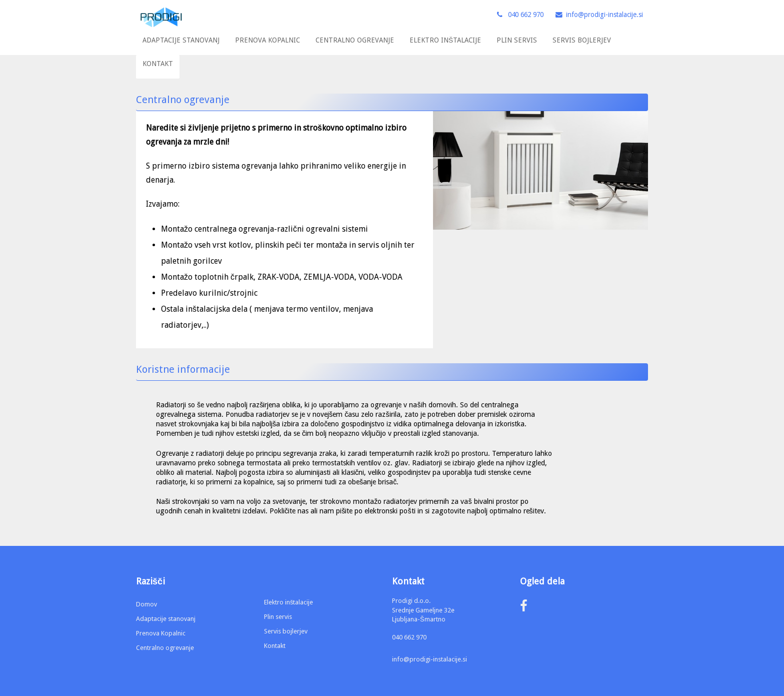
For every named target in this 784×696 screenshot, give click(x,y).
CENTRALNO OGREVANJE (355, 40)
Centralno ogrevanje (165, 648)
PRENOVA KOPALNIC (267, 40)
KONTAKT (158, 64)
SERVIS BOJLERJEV (582, 40)
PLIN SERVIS (517, 40)
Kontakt (275, 646)
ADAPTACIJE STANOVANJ (181, 40)
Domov (146, 604)
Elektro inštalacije (288, 602)
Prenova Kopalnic (161, 633)
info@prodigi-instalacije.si (429, 659)
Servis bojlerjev (286, 631)
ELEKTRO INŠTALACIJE (445, 40)
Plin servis (278, 617)
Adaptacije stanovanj (166, 619)
